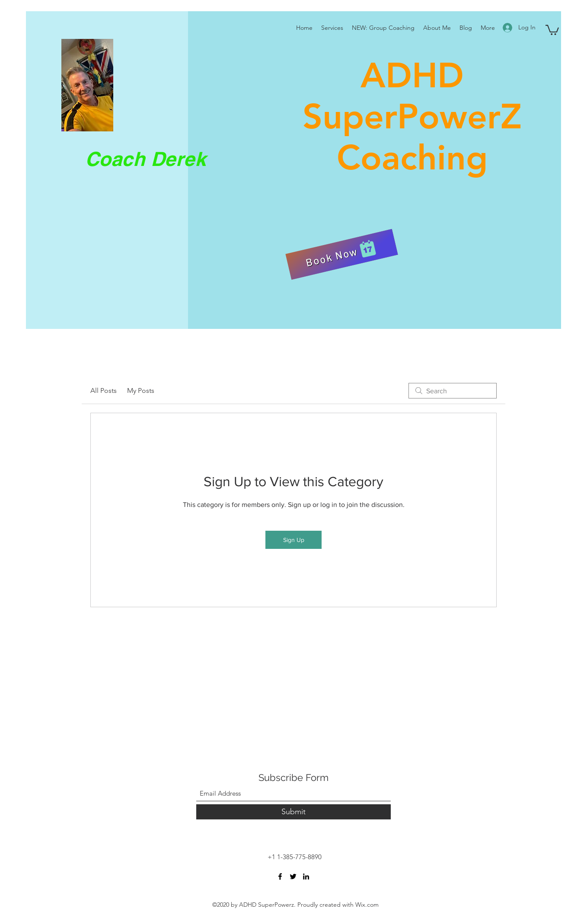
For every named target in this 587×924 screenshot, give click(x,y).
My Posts (141, 390)
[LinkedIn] (306, 876)
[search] (453, 391)
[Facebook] (280, 876)
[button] (552, 29)
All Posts (104, 390)
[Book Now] (341, 254)
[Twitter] (293, 876)
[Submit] (293, 812)
